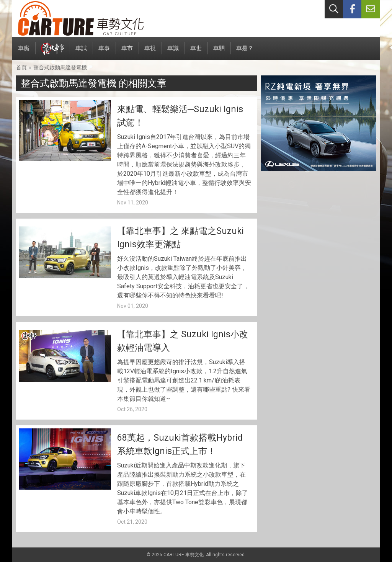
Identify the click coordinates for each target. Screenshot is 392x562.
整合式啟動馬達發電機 (60, 67)
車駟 (219, 52)
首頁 (21, 67)
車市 (127, 52)
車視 (150, 52)
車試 (81, 52)
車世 (196, 52)
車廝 (24, 52)
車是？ (245, 52)
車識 (173, 52)
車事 (104, 52)
